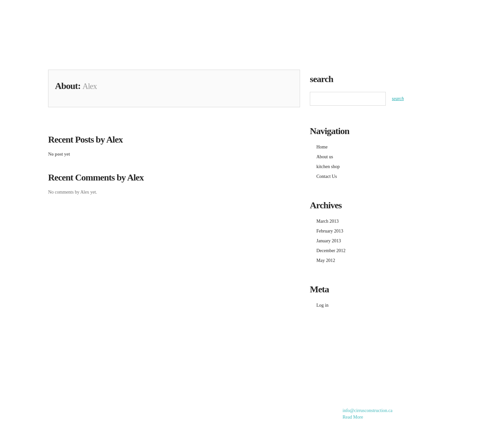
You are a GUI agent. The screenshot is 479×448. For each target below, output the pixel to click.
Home (250, 13)
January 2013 (329, 241)
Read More (353, 417)
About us (375, 13)
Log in (322, 305)
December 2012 (331, 251)
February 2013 (330, 231)
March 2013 (328, 221)
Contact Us (418, 13)
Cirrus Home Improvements (87, 19)
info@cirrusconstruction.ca (367, 411)
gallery (285, 13)
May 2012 (326, 260)
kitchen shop (330, 13)
